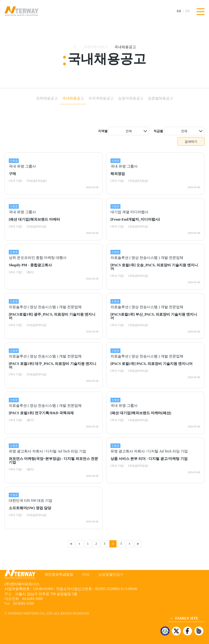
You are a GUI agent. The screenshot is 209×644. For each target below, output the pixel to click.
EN (188, 11)
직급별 (158, 131)
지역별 (103, 131)
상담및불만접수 (111, 574)
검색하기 (191, 142)
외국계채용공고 (101, 98)
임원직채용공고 (131, 98)
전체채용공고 (47, 98)
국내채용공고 (73, 98)
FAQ (86, 574)
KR (179, 11)
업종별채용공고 (161, 98)
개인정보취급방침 (59, 574)
